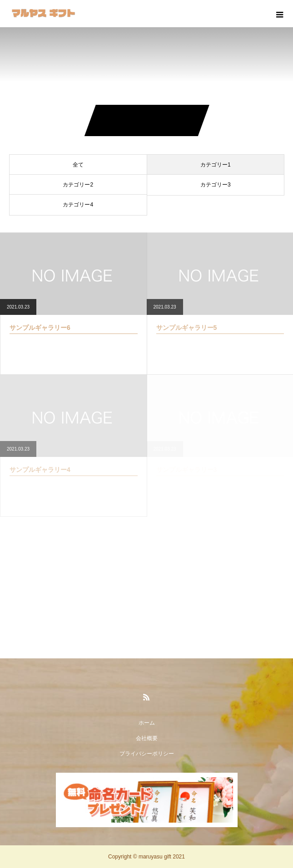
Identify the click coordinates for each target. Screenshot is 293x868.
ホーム (147, 723)
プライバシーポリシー (147, 754)
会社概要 (147, 738)
